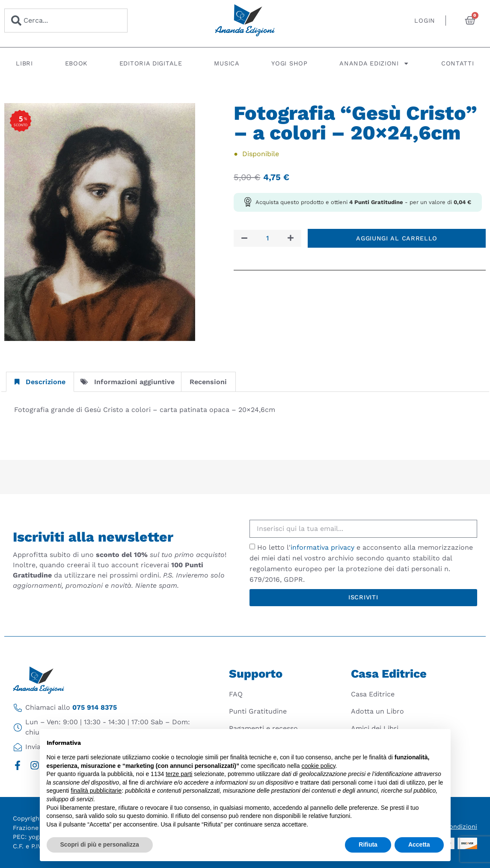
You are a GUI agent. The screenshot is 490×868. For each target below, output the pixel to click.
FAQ (236, 694)
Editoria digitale (151, 63)
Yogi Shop (289, 63)
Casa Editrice (373, 694)
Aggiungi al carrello (397, 238)
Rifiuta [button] (368, 844)
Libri (24, 63)
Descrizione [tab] (40, 382)
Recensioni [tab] (208, 382)
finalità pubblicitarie (96, 791)
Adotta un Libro (377, 711)
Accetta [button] (419, 844)
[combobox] (66, 21)
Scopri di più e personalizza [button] (100, 844)
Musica (227, 63)
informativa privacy (322, 547)
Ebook (76, 63)
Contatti (458, 63)
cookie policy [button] (318, 766)
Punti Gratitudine (258, 711)
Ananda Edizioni (374, 63)
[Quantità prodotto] (267, 238)
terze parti (179, 774)
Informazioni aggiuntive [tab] (128, 382)
